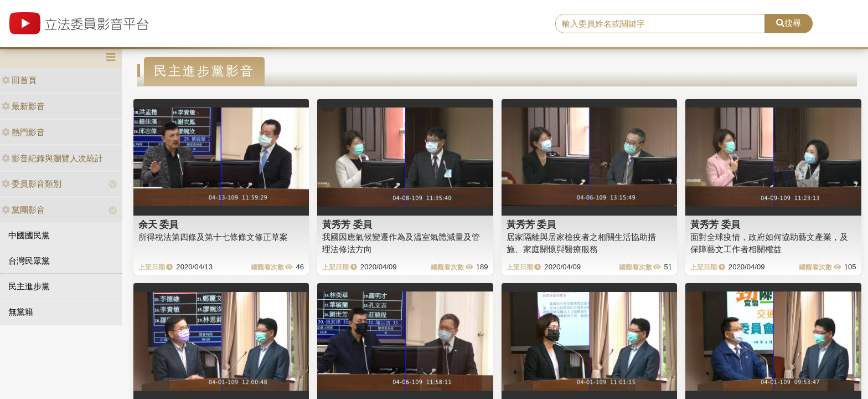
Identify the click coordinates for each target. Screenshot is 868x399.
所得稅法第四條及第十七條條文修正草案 (213, 237)
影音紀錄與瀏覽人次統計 (52, 158)
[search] (660, 24)
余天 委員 (159, 224)
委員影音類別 (32, 184)
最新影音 (23, 106)
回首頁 (19, 80)
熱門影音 (23, 132)
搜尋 (789, 23)
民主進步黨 (29, 286)
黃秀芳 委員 (347, 224)
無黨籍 (21, 312)
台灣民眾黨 (29, 261)
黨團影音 (23, 210)
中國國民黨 (29, 235)
